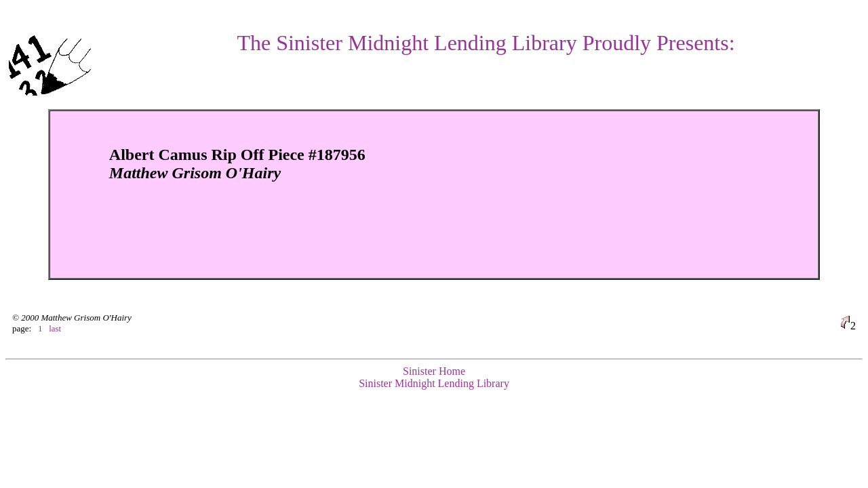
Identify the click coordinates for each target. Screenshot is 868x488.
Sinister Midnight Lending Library (434, 383)
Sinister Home (434, 371)
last (55, 328)
